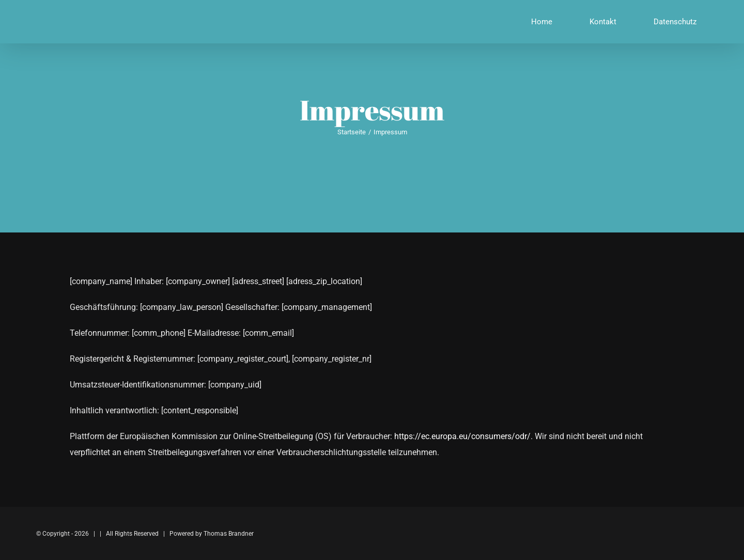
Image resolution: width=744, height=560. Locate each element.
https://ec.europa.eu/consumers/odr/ (462, 436)
